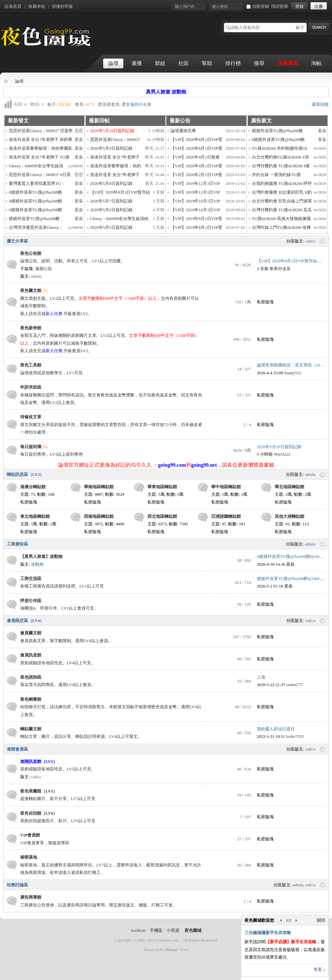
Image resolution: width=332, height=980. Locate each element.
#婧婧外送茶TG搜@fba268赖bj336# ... (291, 556)
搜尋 (259, 63)
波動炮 (37, 564)
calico (310, 241)
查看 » (319, 969)
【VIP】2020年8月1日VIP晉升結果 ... (291, 261)
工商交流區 (31, 579)
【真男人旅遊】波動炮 (41, 556)
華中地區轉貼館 (226, 487)
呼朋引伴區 (31, 601)
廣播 (137, 63)
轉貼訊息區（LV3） (25, 474)
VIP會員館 (30, 835)
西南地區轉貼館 (99, 516)
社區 (184, 63)
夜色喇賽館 (31, 699)
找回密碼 (280, 6)
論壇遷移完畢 (183, 131)
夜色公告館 (31, 253)
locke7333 (295, 736)
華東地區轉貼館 (162, 487)
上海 (261, 677)
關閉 (321, 920)
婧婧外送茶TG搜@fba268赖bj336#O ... (292, 579)
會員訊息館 (31, 655)
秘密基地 (29, 857)
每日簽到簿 (31, 447)
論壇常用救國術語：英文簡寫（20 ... (291, 365)
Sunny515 (293, 373)
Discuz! (172, 950)
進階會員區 (17, 749)
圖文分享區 (17, 241)
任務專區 (288, 63)
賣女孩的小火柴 (137, 104)
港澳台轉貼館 (33, 487)
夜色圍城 (6, 81)
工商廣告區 (17, 544)
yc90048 (76, 166)
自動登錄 (258, 6)
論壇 (113, 63)
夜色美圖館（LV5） (39, 791)
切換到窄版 (62, 6)
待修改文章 (31, 417)
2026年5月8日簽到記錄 (111, 183)
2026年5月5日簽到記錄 (111, 227)
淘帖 (316, 63)
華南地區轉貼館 (99, 487)
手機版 (156, 930)
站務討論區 (17, 885)
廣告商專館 (31, 897)
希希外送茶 (280, 269)
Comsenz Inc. (168, 940)
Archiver (138, 930)
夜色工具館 (31, 365)
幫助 (207, 63)
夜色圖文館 (31, 290)
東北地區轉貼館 (35, 516)
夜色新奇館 (31, 328)
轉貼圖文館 (31, 729)
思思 (79, 131)
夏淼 (79, 139)
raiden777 (295, 685)
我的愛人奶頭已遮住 (276, 729)
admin (36, 276)
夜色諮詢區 (31, 677)
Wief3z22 (282, 454)
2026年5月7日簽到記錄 (111, 201)
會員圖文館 (31, 633)
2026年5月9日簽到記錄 (111, 148)
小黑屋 (173, 930)
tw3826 (320, 148)
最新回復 (320, 104)
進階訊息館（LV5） (39, 761)
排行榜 (233, 63)
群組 (160, 63)
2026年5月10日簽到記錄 (279, 447)
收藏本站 (37, 6)
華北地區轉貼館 (290, 487)
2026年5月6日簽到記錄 (111, 210)
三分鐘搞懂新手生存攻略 (268, 933)
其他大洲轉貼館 (290, 516)
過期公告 (44, 269)
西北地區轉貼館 (162, 516)
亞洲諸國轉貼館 (226, 516)
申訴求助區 (31, 387)
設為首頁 (13, 6)
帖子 (300, 28)
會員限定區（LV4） (25, 621)
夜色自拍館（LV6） (39, 813)
